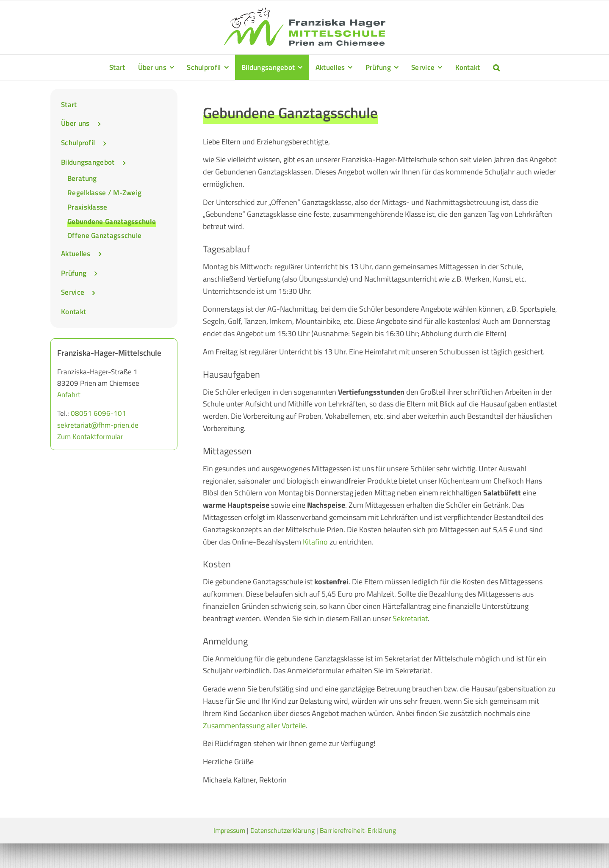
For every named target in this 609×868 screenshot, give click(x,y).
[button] (496, 67)
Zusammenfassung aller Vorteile (254, 726)
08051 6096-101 (98, 413)
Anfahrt (69, 395)
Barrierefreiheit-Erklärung (358, 830)
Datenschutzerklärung (282, 830)
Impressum (229, 830)
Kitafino (315, 542)
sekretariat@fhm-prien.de (98, 425)
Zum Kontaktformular (90, 437)
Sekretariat (410, 618)
